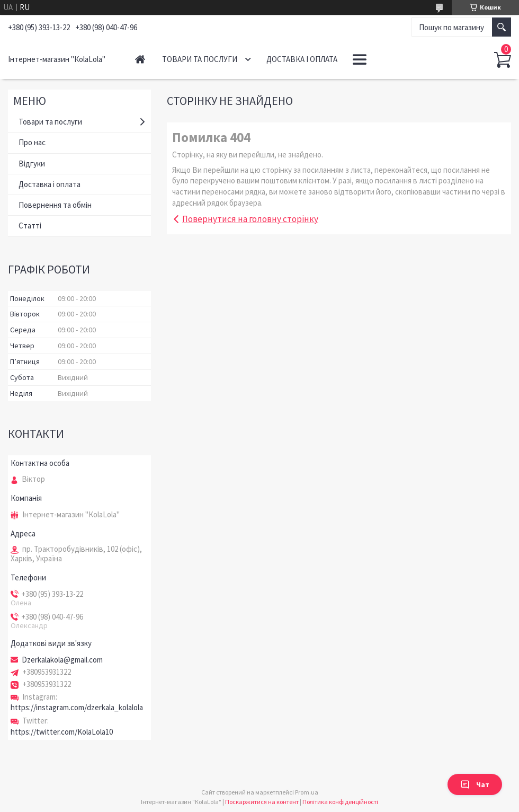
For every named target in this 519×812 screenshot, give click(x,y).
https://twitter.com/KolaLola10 (62, 732)
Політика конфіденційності (340, 802)
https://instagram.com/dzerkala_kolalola (77, 707)
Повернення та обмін (55, 205)
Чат (475, 784)
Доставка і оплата (302, 59)
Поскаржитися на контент (262, 802)
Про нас (32, 142)
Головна (140, 59)
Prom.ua (307, 792)
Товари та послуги (200, 59)
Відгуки (32, 164)
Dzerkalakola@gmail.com (62, 660)
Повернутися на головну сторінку (250, 219)
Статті (30, 226)
